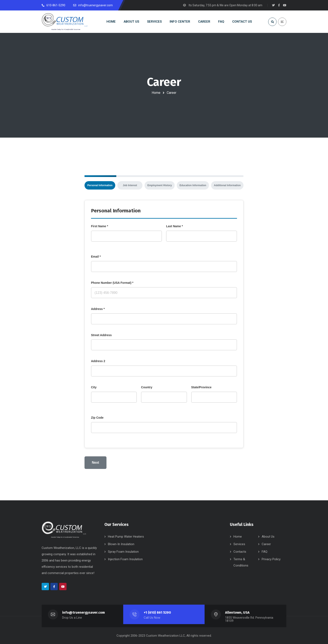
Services (239, 544)
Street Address (101, 335)
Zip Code (97, 418)
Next (95, 463)
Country (147, 387)
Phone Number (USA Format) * (112, 283)
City (94, 387)
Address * (98, 309)
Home (156, 93)
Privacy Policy (271, 559)
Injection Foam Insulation (125, 559)
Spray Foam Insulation (123, 552)
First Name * (100, 226)
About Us (268, 537)
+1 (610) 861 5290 (157, 612)
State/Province (201, 387)
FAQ (265, 552)
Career (266, 544)
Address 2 (98, 361)
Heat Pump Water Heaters (126, 537)
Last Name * (174, 226)
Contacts (240, 552)
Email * (96, 257)
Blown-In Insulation (121, 544)
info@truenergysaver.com (83, 612)
